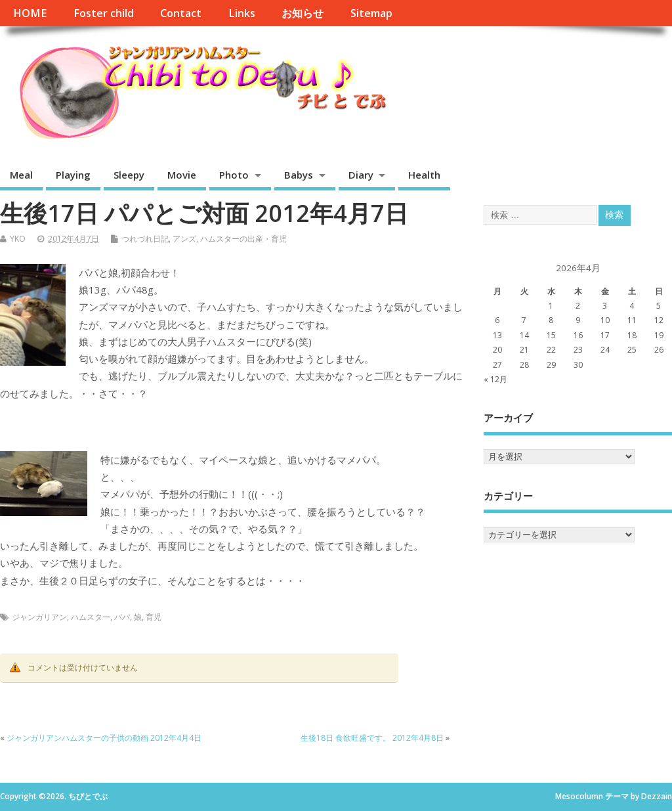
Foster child (104, 13)
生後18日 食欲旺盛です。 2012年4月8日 (372, 738)
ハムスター (91, 617)
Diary (361, 175)
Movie (182, 175)
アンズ (184, 239)
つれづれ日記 (145, 239)
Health (424, 175)
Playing (73, 175)
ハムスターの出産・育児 (243, 239)
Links (242, 13)
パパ (122, 617)
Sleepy (129, 175)
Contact (181, 13)
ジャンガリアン (39, 617)
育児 (154, 617)
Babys (299, 175)
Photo (234, 175)
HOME (30, 13)
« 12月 (495, 379)
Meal (21, 175)
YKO (18, 239)
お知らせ (303, 13)
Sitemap (371, 13)
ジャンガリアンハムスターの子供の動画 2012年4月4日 (104, 738)
